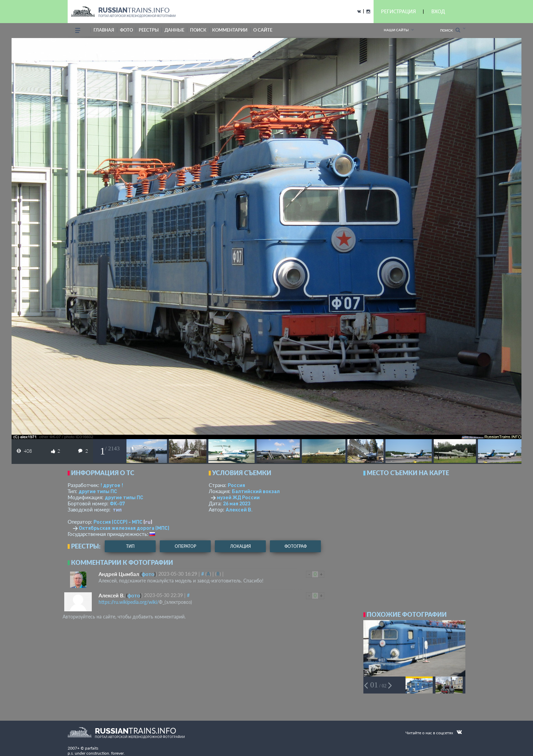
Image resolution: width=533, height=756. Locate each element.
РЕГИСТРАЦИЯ (398, 11)
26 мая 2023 (237, 503)
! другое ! (112, 485)
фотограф (296, 546)
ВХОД (438, 11)
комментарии (230, 30)
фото (126, 30)
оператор (185, 546)
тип (117, 509)
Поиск (450, 30)
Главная (104, 30)
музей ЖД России (238, 497)
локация (240, 546)
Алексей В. (239, 509)
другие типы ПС (98, 491)
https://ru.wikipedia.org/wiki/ (129, 602)
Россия (236, 485)
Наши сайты (396, 30)
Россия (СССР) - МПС (118, 522)
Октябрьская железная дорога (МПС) (124, 528)
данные (174, 30)
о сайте (263, 30)
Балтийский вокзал (256, 491)
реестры (149, 30)
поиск (198, 30)
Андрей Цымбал (119, 574)
